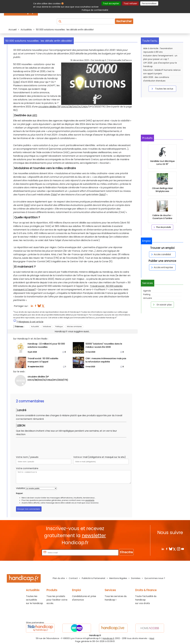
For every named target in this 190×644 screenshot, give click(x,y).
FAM (54, 195)
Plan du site (59, 578)
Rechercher (124, 21)
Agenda (147, 291)
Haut (152, 638)
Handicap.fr (108, 638)
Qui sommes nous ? (155, 578)
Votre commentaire (27, 468)
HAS (27, 205)
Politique (59, 327)
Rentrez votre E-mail (30, 552)
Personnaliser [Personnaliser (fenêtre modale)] (149, 3)
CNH (17, 82)
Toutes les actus (162, 89)
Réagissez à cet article (31, 322)
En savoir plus (162, 305)
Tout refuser (130, 3)
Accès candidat (161, 254)
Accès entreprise (162, 267)
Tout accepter (111, 3)
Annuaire (148, 298)
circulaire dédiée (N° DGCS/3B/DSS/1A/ (60, 107)
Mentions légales (118, 578)
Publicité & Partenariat (94, 578)
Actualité (35, 327)
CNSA (85, 107)
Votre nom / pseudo (27, 457)
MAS (102, 195)
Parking (147, 294)
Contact (73, 578)
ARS (35, 115)
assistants (90, 500)
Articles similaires (74, 327)
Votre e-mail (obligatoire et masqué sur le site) (100, 457)
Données (136, 578)
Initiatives (47, 327)
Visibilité (20, 488)
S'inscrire (126, 552)
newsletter (94, 536)
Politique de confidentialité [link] (95, 10)
